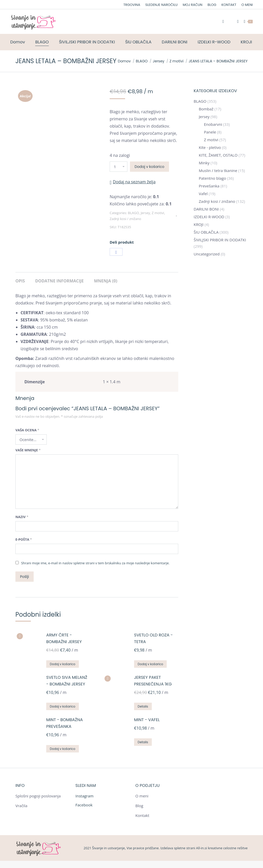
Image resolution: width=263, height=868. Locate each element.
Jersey (145, 213)
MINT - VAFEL (147, 720)
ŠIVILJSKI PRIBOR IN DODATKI (220, 240)
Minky (204, 163)
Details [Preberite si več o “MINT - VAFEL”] (143, 742)
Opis (20, 281)
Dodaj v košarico (149, 167)
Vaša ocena (27, 430)
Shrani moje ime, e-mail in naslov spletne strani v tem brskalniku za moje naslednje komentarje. (95, 563)
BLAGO (133, 213)
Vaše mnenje (28, 450)
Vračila (21, 806)
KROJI (199, 224)
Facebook (84, 805)
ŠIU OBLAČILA (206, 232)
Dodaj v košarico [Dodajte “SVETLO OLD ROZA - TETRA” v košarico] (150, 664)
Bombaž (206, 109)
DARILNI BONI (206, 209)
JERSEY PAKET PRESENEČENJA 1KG (153, 681)
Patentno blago (212, 178)
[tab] (20, 278)
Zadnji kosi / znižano (125, 219)
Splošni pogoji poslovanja (38, 796)
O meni (142, 796)
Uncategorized (207, 254)
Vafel (203, 194)
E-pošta (24, 539)
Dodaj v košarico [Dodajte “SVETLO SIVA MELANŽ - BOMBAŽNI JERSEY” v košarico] (63, 706)
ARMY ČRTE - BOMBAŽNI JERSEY (64, 638)
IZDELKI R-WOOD (209, 217)
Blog (139, 806)
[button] (133, 182)
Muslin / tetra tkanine (218, 170)
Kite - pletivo (210, 147)
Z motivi (158, 213)
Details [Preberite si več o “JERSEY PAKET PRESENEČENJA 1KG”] (143, 706)
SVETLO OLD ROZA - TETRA (153, 638)
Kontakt (142, 815)
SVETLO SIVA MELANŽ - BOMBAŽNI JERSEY (67, 681)
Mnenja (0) (106, 281)
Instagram (85, 796)
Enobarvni (213, 124)
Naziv (22, 517)
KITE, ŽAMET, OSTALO (218, 155)
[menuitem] (132, 5)
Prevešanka (209, 186)
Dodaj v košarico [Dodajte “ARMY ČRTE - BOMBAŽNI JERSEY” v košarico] (63, 664)
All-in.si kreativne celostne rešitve (222, 848)
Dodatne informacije (59, 281)
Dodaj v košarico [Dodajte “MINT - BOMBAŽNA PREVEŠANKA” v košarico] (63, 749)
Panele (210, 132)
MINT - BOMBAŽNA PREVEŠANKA (64, 723)
